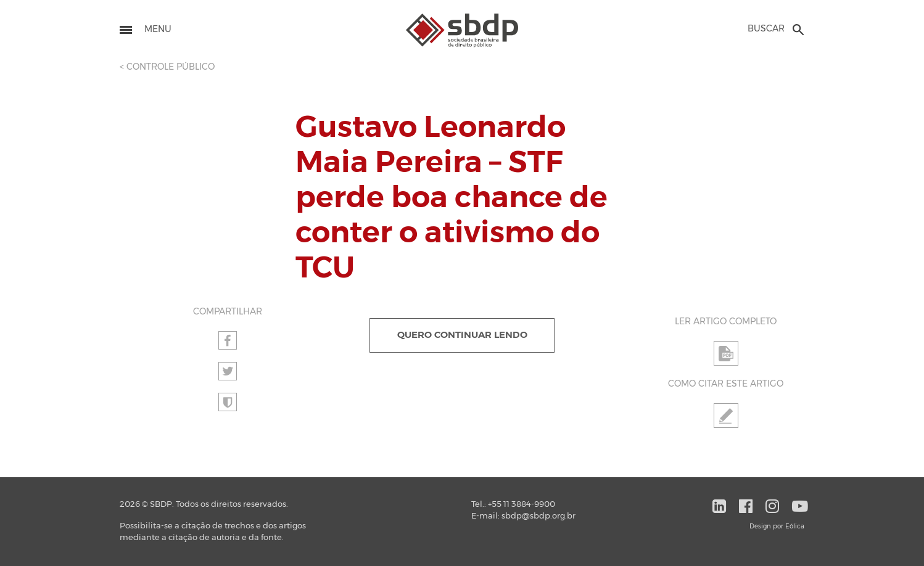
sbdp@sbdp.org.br (538, 516)
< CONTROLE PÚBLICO (167, 67)
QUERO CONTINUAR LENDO (462, 335)
